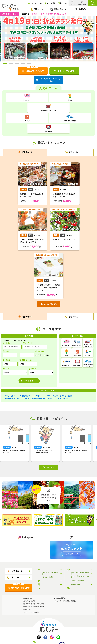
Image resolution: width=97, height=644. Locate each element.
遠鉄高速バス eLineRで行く (32, 374)
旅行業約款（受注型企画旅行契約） (34, 585)
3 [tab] (17, 64)
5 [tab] (29, 64)
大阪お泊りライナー (13, 377)
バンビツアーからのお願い (31, 590)
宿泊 (48, 333)
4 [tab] (23, 64)
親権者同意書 (75, 563)
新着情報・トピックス (49, 566)
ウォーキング (11, 374)
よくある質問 (75, 566)
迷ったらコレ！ (65, 377)
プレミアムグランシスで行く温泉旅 (60, 374)
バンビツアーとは (48, 548)
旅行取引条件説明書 (29, 579)
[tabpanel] (49, 39)
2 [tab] (11, 64)
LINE (58, 615)
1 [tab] (5, 64)
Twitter (39, 615)
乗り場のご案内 (47, 563)
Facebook (45, 615)
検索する (30, 359)
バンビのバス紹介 (48, 555)
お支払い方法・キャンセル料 (80, 555)
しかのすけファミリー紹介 (50, 552)
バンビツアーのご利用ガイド (80, 548)
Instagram (52, 615)
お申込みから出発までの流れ (80, 552)
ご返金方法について (78, 559)
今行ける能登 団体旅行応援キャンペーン (40, 377)
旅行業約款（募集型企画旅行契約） (34, 582)
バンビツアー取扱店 (48, 559)
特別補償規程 (27, 588)
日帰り (40, 333)
